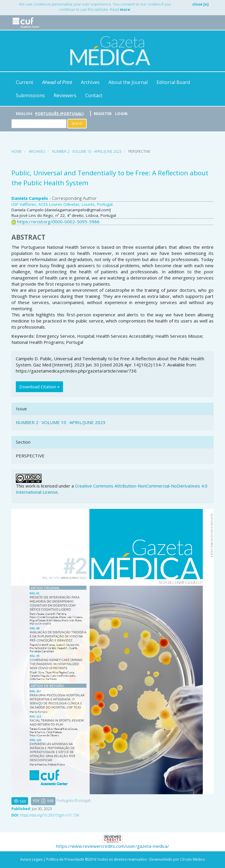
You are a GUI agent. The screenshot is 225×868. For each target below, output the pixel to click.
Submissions (30, 95)
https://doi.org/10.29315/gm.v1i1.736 (50, 815)
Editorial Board (173, 82)
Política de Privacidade (65, 859)
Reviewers (65, 95)
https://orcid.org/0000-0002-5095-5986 (58, 222)
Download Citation (39, 387)
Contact (94, 95)
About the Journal (128, 82)
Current (24, 82)
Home (17, 151)
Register (103, 114)
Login (121, 114)
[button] (43, 801)
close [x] (200, 4)
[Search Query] (39, 124)
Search (77, 123)
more (125, 9)
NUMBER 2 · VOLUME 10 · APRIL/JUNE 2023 (87, 151)
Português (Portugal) (59, 114)
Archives (90, 82)
